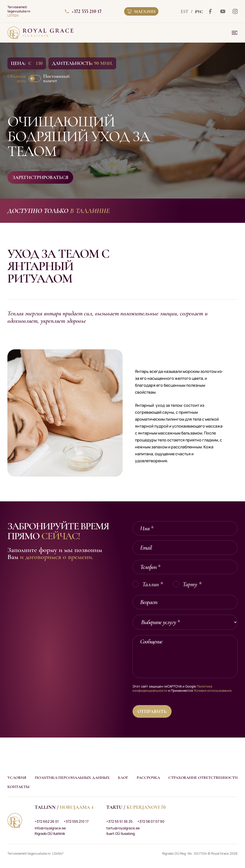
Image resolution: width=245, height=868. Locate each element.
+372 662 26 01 (47, 821)
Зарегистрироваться (40, 178)
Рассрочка (148, 778)
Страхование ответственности (203, 778)
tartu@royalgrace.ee (123, 828)
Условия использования (212, 690)
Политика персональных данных (72, 778)
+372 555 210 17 (83, 11)
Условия (17, 778)
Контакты (18, 787)
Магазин (141, 11)
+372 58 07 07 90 (151, 821)
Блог (123, 778)
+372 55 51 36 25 (119, 821)
